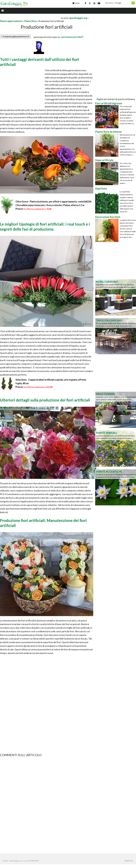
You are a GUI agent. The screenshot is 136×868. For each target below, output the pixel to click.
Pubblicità (129, 861)
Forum (76, 3)
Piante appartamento (11, 21)
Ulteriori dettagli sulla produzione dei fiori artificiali (45, 400)
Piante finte (30, 21)
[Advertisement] (30, 18)
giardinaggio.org (78, 18)
